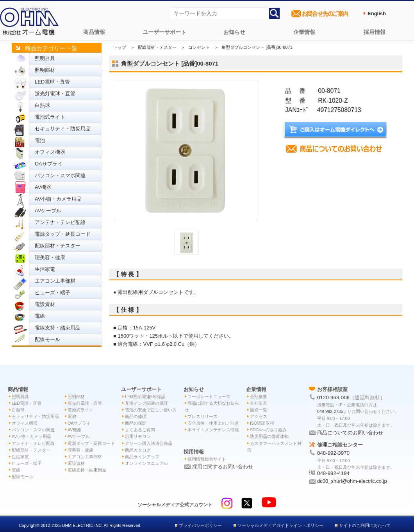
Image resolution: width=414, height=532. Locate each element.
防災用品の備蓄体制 (269, 436)
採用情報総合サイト (207, 459)
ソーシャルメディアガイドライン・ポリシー (280, 525)
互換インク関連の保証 (146, 403)
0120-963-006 (333, 398)
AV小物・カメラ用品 (58, 199)
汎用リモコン (138, 436)
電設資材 (45, 304)
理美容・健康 (50, 257)
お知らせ (234, 32)
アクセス (259, 416)
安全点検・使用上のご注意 (213, 423)
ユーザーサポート (164, 32)
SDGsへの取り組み (268, 430)
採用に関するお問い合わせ (223, 467)
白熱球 (42, 105)
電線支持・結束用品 (58, 328)
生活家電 (45, 269)
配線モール (47, 339)
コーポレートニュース (209, 397)
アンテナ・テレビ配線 (60, 222)
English (377, 13)
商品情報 (94, 32)
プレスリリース (203, 416)
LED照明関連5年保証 (145, 397)
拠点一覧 (259, 410)
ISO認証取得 (262, 423)
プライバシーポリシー (200, 525)
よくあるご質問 (140, 430)
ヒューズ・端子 (53, 293)
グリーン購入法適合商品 (149, 443)
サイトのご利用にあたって (365, 525)
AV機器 (43, 187)
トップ (120, 47)
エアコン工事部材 (55, 281)
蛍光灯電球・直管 (55, 93)
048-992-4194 (333, 473)
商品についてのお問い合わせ (350, 433)
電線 (40, 316)
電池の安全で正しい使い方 (151, 410)
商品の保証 (136, 423)
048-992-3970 (333, 453)
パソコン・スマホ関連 (60, 175)
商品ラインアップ (142, 457)
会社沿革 (259, 403)
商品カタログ (138, 450)
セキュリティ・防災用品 (63, 129)
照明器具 (45, 58)
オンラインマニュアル (146, 463)
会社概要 (259, 397)
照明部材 (45, 70)
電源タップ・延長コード (63, 234)
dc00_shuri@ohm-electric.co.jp (352, 481)
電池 (40, 140)
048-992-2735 (330, 411)
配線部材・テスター (58, 246)
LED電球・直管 (52, 82)
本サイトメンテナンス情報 (213, 430)
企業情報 (304, 32)
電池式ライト (50, 117)
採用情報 (375, 32)
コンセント (199, 47)
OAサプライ (49, 164)
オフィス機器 (50, 152)
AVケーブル (48, 211)
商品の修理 (136, 416)
